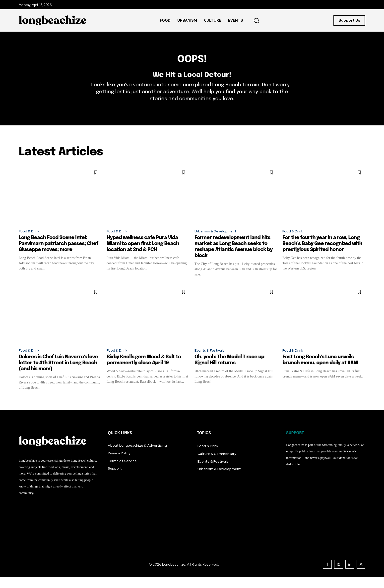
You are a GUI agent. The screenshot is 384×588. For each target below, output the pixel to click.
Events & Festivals (212, 360)
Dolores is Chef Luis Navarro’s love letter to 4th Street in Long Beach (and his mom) (58, 373)
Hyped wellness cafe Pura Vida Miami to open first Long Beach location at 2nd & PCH (143, 253)
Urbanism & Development (219, 240)
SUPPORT (295, 444)
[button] (256, 20)
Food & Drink (30, 240)
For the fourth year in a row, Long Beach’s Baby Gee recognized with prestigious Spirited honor (322, 253)
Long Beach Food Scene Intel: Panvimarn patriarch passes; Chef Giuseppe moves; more (58, 253)
